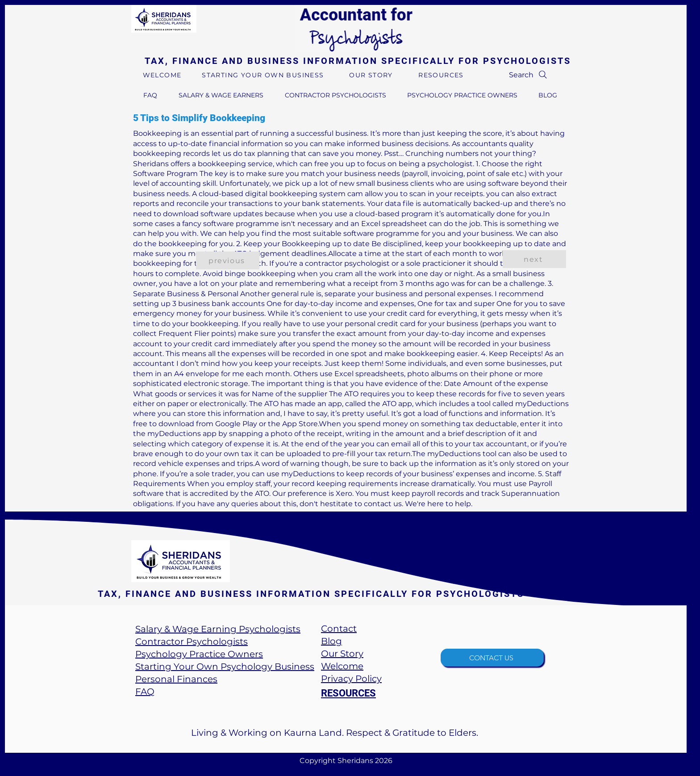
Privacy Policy (351, 679)
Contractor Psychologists (192, 642)
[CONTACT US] (492, 658)
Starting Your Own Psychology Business (225, 667)
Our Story (342, 654)
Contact (339, 629)
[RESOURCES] (442, 75)
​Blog (331, 641)
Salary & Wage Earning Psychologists (218, 629)
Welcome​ (342, 666)
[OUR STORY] (372, 75)
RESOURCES (348, 693)
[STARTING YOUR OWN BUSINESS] (264, 75)
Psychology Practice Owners (199, 654)
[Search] (529, 75)
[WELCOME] (163, 75)
